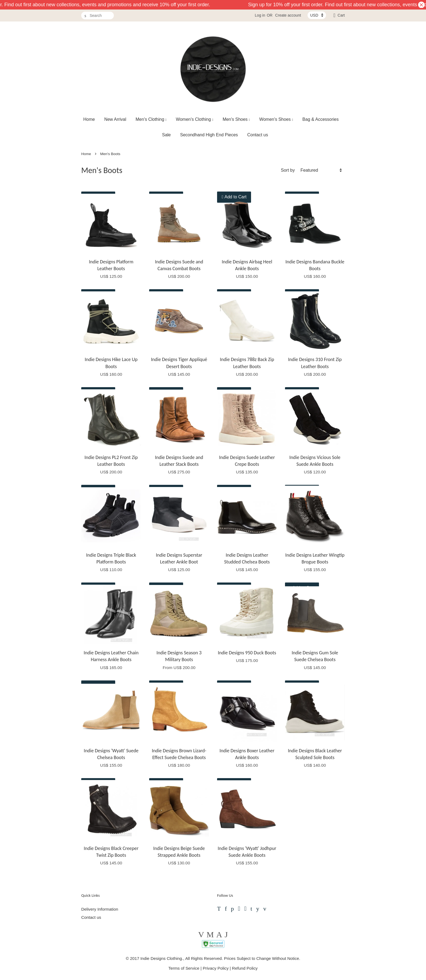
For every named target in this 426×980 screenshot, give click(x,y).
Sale (166, 135)
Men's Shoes (236, 119)
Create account (288, 15)
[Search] (98, 16)
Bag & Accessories (320, 119)
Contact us (258, 135)
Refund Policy (245, 968)
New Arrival (115, 119)
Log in (260, 15)
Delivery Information (100, 909)
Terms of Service (184, 968)
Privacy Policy (216, 968)
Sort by (288, 170)
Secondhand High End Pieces (209, 135)
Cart (341, 15)
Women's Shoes (276, 119)
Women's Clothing (195, 119)
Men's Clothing (151, 119)
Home (89, 119)
